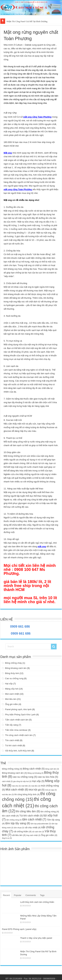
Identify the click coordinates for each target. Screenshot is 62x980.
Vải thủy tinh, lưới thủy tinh (18, 751)
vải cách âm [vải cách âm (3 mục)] (38, 832)
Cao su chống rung (14, 678)
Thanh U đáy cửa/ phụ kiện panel (36, 938)
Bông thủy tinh (12, 673)
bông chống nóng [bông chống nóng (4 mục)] (12, 769)
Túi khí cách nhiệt (14, 745)
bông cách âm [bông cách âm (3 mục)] (52, 769)
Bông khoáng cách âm (16, 668)
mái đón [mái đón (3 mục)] (36, 786)
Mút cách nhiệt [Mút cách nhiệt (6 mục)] (17, 790)
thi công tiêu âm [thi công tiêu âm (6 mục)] (28, 811)
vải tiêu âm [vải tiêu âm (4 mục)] (19, 835)
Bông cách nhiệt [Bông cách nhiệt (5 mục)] (34, 769)
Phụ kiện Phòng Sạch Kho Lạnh (20, 715)
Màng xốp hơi (12, 689)
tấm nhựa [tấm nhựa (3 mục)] (19, 828)
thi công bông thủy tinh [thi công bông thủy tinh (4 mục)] (27, 794)
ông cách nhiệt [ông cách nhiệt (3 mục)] (33, 835)
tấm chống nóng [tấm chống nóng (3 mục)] (14, 820)
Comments (31, 895)
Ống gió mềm (12, 704)
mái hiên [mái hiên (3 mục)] (26, 786)
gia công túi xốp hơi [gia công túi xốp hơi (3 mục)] (22, 781)
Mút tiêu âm (11, 699)
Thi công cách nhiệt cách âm (19, 735)
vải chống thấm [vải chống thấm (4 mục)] (22, 832)
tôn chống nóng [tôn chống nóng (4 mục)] (50, 812)
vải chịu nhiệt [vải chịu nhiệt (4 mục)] (33, 828)
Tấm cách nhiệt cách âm (17, 720)
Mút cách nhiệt (12, 694)
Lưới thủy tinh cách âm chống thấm (37, 902)
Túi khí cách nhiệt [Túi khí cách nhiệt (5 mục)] (31, 816)
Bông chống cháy (13, 663)
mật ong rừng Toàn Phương (37, 117)
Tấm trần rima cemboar (16, 730)
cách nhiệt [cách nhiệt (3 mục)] (7, 781)
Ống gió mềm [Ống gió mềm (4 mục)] (49, 835)
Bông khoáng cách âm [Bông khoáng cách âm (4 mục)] (14, 773)
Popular (18, 895)
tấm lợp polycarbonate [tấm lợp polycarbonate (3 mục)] (41, 824)
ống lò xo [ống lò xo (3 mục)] (7, 838)
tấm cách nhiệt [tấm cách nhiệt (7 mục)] (34, 819)
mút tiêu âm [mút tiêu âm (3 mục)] (8, 794)
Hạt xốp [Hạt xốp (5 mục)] (38, 781)
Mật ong (8, 153)
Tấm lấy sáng (12, 725)
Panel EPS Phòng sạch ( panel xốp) (19, 929)
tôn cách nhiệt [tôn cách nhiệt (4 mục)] (10, 816)
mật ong (42, 546)
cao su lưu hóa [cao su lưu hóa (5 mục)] (48, 777)
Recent (6, 895)
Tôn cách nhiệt (12, 740)
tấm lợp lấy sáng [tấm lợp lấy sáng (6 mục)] (18, 823)
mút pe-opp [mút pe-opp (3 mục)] (51, 790)
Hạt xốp (9, 684)
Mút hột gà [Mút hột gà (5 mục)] (37, 790)
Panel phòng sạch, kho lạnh (18, 709)
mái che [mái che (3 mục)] (16, 786)
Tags (42, 895)
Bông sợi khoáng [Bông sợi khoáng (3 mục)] (35, 773)
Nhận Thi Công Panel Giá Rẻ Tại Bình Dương (27, 21)
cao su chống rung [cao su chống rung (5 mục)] (25, 777)
